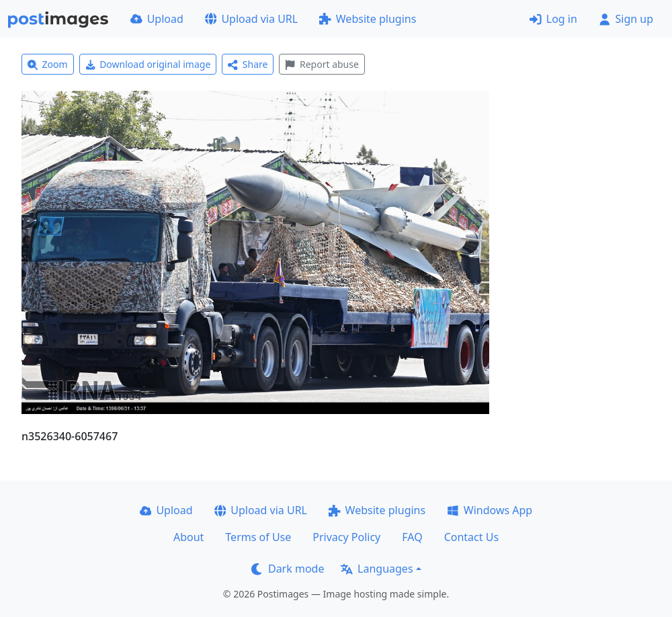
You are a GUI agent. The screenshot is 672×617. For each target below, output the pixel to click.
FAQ (412, 537)
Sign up (626, 19)
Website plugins (368, 19)
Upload (157, 19)
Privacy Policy (346, 537)
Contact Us (471, 537)
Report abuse (322, 64)
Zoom (48, 64)
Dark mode (288, 569)
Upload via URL (251, 19)
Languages (377, 569)
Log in (553, 19)
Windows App (490, 510)
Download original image (148, 64)
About (188, 537)
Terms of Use (258, 537)
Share (248, 64)
